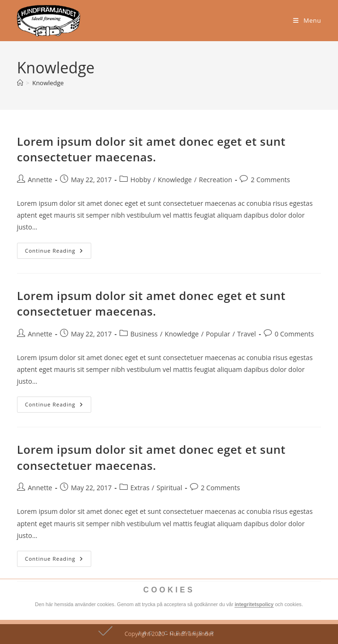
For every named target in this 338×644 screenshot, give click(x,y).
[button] (169, 632)
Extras (140, 488)
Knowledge (48, 83)
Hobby (141, 180)
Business (144, 334)
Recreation (216, 180)
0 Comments (294, 334)
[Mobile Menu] (307, 20)
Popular (218, 334)
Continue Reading (58, 248)
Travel (247, 334)
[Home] (20, 83)
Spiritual (169, 488)
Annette (40, 180)
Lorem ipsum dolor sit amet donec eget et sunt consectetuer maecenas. (151, 149)
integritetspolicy (254, 604)
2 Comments (270, 180)
